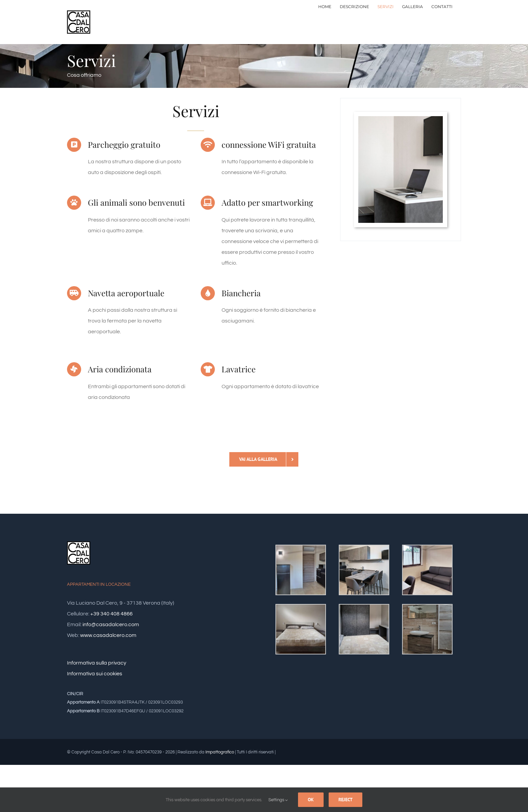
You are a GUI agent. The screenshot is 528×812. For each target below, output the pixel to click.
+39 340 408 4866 (111, 614)
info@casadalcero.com (111, 624)
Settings (278, 800)
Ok (311, 800)
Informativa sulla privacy (97, 663)
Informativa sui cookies (95, 674)
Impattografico (220, 752)
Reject (345, 800)
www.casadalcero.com (108, 635)
